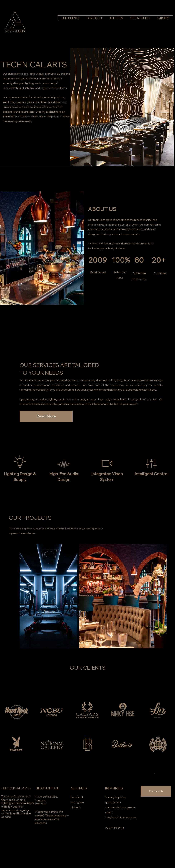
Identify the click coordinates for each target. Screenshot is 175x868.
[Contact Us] (156, 791)
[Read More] (46, 416)
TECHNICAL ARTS (16, 788)
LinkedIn (76, 807)
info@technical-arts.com (121, 817)
